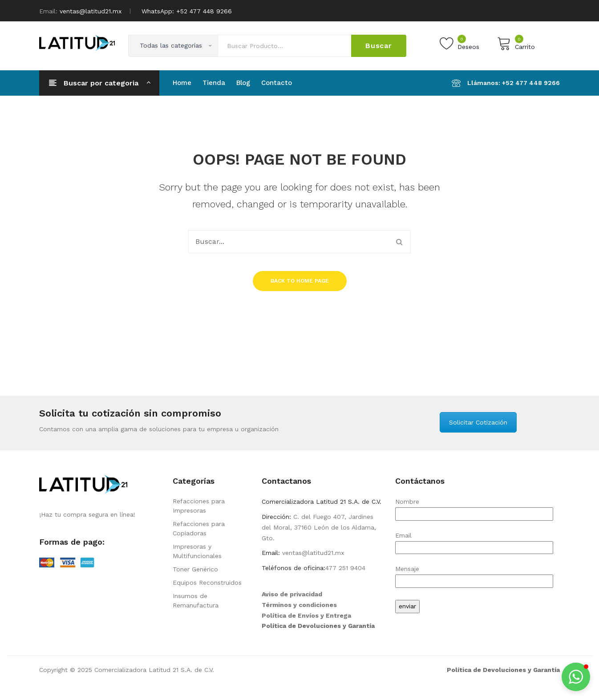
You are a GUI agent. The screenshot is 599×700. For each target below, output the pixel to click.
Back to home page (300, 281)
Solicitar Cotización (478, 422)
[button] (576, 677)
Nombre (474, 508)
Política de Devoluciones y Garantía (318, 626)
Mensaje (474, 575)
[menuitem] (182, 83)
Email (474, 541)
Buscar (379, 46)
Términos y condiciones (299, 605)
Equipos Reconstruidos (207, 583)
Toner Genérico (195, 569)
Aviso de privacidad (292, 594)
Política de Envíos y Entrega (306, 615)
